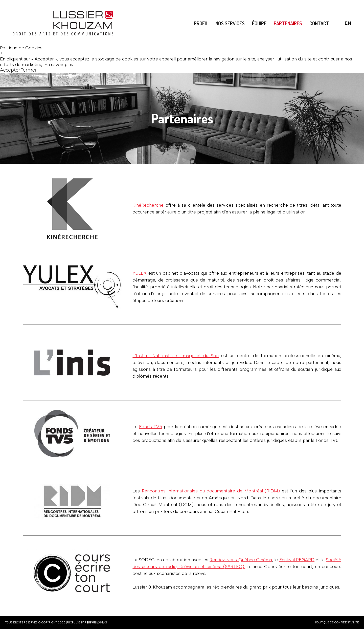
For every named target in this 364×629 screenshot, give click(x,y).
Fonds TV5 (151, 427)
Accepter (10, 70)
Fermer (29, 70)
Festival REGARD (297, 560)
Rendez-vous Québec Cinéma (241, 560)
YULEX (140, 273)
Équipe (259, 23)
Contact (319, 23)
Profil (201, 23)
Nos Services (230, 23)
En (348, 23)
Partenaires (288, 23)
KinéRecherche (148, 205)
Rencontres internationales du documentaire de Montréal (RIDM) (211, 491)
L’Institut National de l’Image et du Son (176, 356)
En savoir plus (59, 64)
